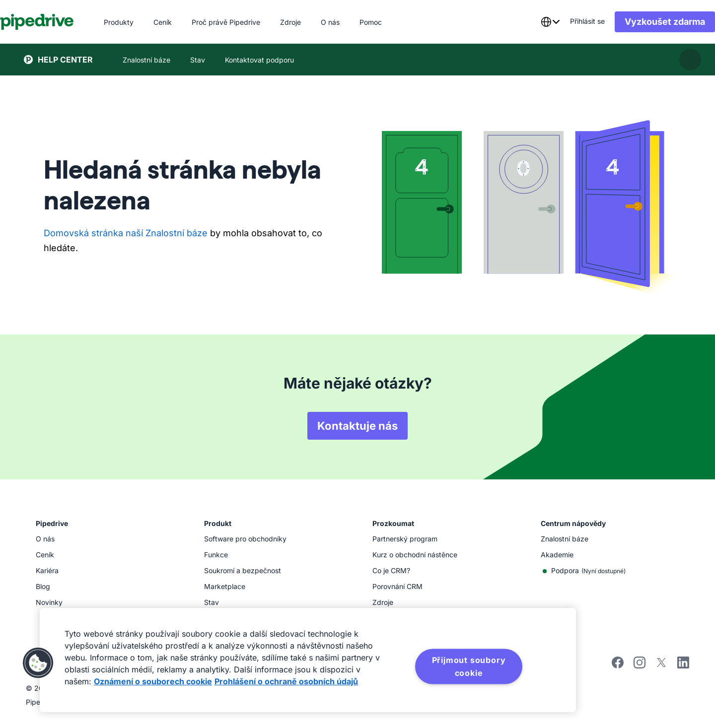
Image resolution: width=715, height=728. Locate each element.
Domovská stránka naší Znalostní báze (126, 233)
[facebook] (618, 666)
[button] (38, 663)
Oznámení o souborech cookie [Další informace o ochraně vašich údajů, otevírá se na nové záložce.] (153, 681)
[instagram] (640, 666)
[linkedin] (683, 664)
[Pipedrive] (61, 22)
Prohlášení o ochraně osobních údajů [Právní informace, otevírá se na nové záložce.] (286, 681)
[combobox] (526, 22)
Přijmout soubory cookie (469, 666)
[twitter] (661, 666)
